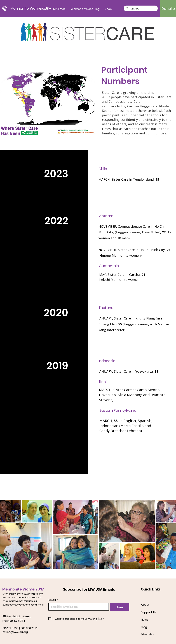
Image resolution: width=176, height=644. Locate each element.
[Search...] (140, 9)
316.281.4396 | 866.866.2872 (20, 628)
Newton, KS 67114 (14, 621)
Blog (144, 627)
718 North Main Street (17, 616)
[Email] (78, 607)
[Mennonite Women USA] (31, 8)
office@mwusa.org (15, 632)
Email (53, 600)
